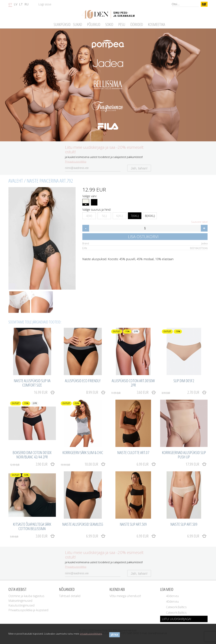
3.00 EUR (29, 536)
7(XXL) (135, 215)
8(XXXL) (150, 215)
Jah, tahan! (139, 168)
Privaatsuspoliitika (76, 162)
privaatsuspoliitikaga (91, 634)
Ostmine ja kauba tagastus (26, 596)
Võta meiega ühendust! (125, 596)
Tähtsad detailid (70, 596)
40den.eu (172, 596)
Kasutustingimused (22, 605)
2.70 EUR (180, 392)
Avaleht (16, 181)
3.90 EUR (29, 464)
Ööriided (137, 24)
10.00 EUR (79, 464)
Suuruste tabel (199, 222)
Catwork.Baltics (176, 607)
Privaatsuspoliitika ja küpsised (28, 610)
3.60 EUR (130, 392)
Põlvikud (94, 24)
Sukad (78, 24)
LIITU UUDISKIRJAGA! (176, 619)
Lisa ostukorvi (143, 237)
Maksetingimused (20, 601)
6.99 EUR (143, 464)
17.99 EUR (192, 464)
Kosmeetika (157, 24)
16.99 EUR (41, 392)
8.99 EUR (92, 392)
